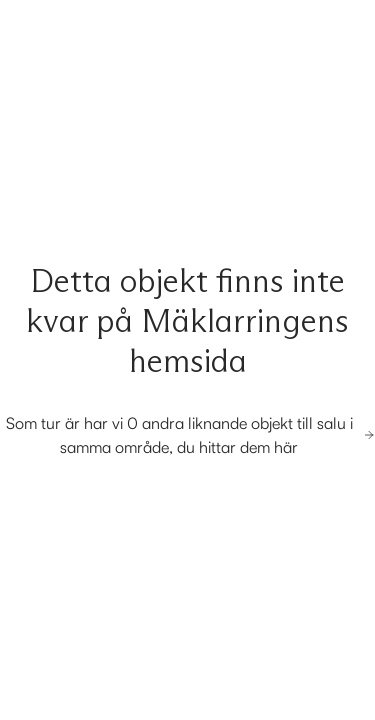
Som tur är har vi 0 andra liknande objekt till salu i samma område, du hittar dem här (190, 435)
